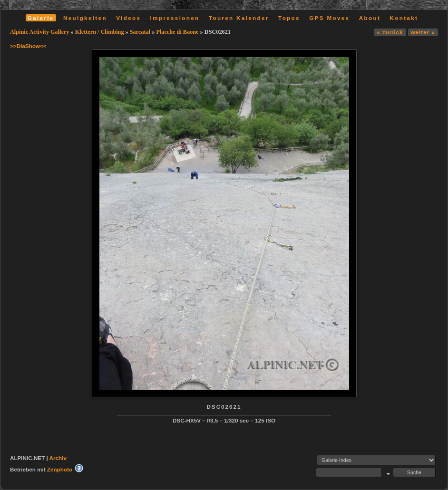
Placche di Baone (177, 32)
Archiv (58, 458)
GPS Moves (329, 18)
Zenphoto (60, 469)
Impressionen (175, 18)
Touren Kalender (239, 18)
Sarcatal (140, 32)
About (370, 18)
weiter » (423, 32)
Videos (128, 18)
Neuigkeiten (85, 18)
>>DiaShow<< (28, 46)
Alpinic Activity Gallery (40, 32)
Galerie (41, 18)
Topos (289, 18)
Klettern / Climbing (100, 32)
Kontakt (404, 18)
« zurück (390, 32)
